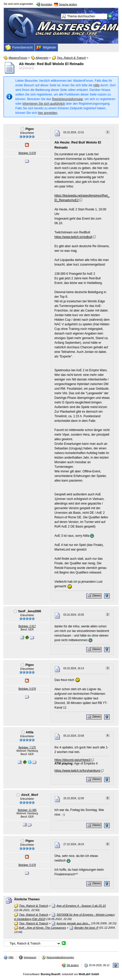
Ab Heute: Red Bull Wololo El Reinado (51, 64)
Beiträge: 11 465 (27, 810)
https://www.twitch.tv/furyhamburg (77, 771)
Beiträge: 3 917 (27, 626)
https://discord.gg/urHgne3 (72, 760)
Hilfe (96, 85)
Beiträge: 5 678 (27, 153)
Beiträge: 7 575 (27, 748)
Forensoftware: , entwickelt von (61, 974)
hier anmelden (47, 113)
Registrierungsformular (68, 99)
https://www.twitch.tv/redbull (73, 237)
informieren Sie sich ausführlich (44, 104)
